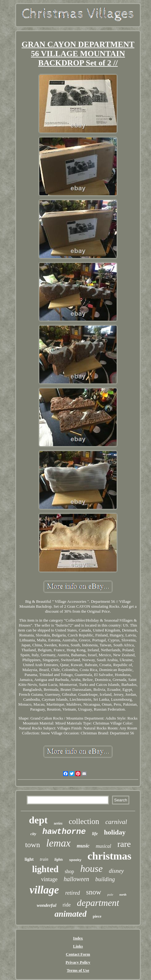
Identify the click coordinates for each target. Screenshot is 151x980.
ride (67, 905)
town (32, 845)
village (44, 890)
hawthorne (64, 832)
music (83, 846)
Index (78, 938)
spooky (75, 860)
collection (84, 821)
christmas (110, 856)
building (105, 879)
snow (94, 892)
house (91, 869)
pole (110, 894)
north (123, 895)
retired (73, 893)
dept (38, 820)
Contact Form (78, 954)
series (58, 823)
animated (71, 914)
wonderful (47, 905)
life (95, 834)
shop (69, 871)
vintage (49, 879)
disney (116, 871)
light (29, 859)
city (33, 834)
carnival (116, 822)
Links (78, 946)
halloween (76, 879)
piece (97, 916)
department (98, 903)
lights (59, 860)
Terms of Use (78, 970)
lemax (58, 843)
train (44, 859)
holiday (115, 832)
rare (124, 844)
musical (104, 846)
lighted (45, 869)
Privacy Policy (78, 962)
